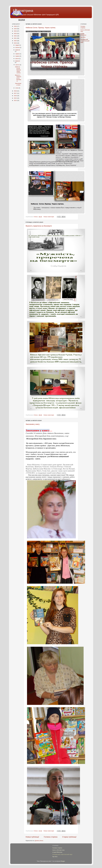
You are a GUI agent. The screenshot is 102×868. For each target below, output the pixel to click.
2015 (15, 98)
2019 (15, 43)
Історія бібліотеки (83, 34)
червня (18, 54)
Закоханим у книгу (33, 424)
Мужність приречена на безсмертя (39, 226)
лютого (18, 65)
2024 (15, 31)
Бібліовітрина (23, 11)
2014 (15, 100)
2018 (15, 91)
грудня (17, 45)
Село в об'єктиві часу (58, 850)
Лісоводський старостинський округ (85, 41)
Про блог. (83, 37)
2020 (15, 41)
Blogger (63, 861)
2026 (15, 26)
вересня (18, 50)
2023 (15, 33)
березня (18, 61)
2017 (15, 93)
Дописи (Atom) (39, 841)
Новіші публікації (32, 837)
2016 (15, 96)
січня (17, 88)
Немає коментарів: (49, 217)
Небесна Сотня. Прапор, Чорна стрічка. (41, 28)
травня (18, 56)
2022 (15, 36)
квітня (17, 59)
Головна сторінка (51, 837)
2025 (15, 29)
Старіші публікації (69, 837)
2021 (15, 38)
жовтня (18, 47)
